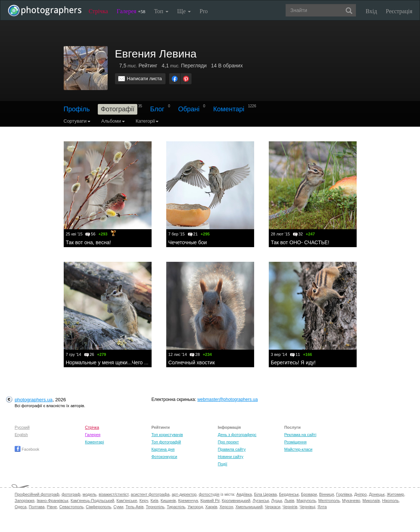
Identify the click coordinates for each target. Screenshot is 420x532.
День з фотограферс (237, 435)
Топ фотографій (166, 442)
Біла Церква (265, 494)
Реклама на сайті (300, 435)
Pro (204, 11)
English (21, 435)
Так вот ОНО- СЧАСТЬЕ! (300, 242)
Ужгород (195, 507)
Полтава (37, 507)
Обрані (189, 109)
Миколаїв (371, 501)
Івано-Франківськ (52, 501)
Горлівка (344, 494)
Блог (157, 109)
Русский (22, 427)
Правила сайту (232, 449)
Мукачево (351, 501)
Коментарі (229, 109)
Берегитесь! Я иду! (293, 362)
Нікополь (391, 501)
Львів (289, 501)
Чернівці (307, 507)
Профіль (77, 109)
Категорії (147, 121)
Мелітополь (329, 501)
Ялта (322, 507)
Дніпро (360, 494)
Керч (144, 501)
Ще (184, 11)
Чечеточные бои (188, 242)
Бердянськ (289, 494)
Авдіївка (244, 494)
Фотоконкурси (164, 457)
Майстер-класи (298, 449)
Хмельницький (249, 507)
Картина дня (163, 449)
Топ (161, 11)
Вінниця (327, 494)
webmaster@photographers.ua (228, 399)
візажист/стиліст (113, 494)
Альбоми (113, 121)
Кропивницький (236, 501)
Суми (118, 507)
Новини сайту (231, 457)
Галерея (131, 11)
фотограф (71, 494)
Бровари (309, 494)
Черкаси (272, 507)
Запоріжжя (25, 501)
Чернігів (290, 507)
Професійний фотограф (37, 494)
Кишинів (168, 501)
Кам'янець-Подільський (92, 501)
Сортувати (77, 121)
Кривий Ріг (210, 501)
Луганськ (261, 501)
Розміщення (295, 442)
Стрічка (98, 11)
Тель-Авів (135, 507)
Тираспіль (176, 507)
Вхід (371, 11)
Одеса (21, 507)
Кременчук (188, 501)
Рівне (52, 507)
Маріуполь (306, 501)
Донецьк (377, 494)
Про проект (228, 442)
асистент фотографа (150, 494)
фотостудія (209, 494)
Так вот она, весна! (88, 242)
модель (90, 494)
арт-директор (184, 494)
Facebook (27, 449)
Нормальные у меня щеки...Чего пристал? (116, 362)
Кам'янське (127, 501)
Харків (211, 507)
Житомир (395, 494)
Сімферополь (98, 507)
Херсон (226, 507)
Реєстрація (399, 11)
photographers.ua (34, 400)
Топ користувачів (167, 435)
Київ (154, 501)
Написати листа (145, 79)
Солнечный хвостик (192, 362)
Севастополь (71, 507)
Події (223, 464)
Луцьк (277, 501)
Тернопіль (155, 507)
